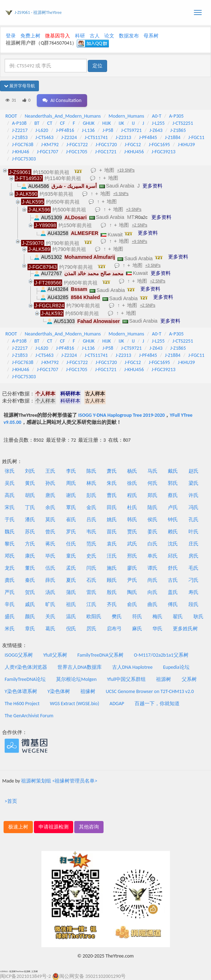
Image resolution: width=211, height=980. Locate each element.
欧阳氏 (94, 617)
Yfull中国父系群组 (126, 679)
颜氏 (30, 617)
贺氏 (30, 592)
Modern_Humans (126, 116)
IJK (121, 123)
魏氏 (10, 532)
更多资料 (152, 186)
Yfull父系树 (55, 655)
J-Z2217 (20, 130)
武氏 (132, 544)
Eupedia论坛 (176, 667)
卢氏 (173, 507)
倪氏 (71, 629)
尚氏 (152, 580)
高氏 (10, 495)
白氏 (152, 544)
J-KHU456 (134, 152)
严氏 (10, 592)
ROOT (11, 116)
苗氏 (112, 532)
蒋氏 (50, 544)
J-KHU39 (186, 145)
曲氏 (152, 604)
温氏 (71, 617)
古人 (95, 36)
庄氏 (194, 544)
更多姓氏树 (185, 629)
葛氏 (50, 629)
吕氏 (91, 520)
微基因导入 (57, 36)
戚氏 (30, 604)
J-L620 (42, 130)
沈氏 (173, 544)
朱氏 (112, 483)
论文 (109, 36)
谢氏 (71, 495)
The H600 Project (22, 704)
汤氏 (50, 592)
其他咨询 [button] (89, 827)
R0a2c (142, 217)
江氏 (91, 604)
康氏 (30, 556)
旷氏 (50, 604)
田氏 (112, 507)
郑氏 (152, 495)
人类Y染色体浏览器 (26, 667)
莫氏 (50, 520)
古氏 (173, 580)
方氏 (30, 544)
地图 (109, 170)
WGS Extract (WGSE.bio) (75, 704)
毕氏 (50, 556)
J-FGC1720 (106, 145)
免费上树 (30, 36)
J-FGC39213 (164, 152)
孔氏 (194, 520)
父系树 (189, 679)
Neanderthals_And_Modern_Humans (63, 116)
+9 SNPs (139, 241)
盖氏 (173, 592)
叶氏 (194, 532)
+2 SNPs (139, 225)
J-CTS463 (44, 137)
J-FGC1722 (77, 145)
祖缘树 (88, 691)
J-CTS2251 (183, 123)
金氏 (91, 507)
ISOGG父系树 (19, 655)
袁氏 (112, 544)
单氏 (152, 556)
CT (50, 123)
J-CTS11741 (96, 137)
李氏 (71, 471)
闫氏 (91, 568)
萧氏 (112, 471)
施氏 (112, 568)
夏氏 (71, 580)
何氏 (152, 483)
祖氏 (71, 604)
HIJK (107, 123)
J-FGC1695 (159, 145)
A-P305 (177, 116)
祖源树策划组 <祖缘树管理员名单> (59, 781)
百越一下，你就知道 (157, 704)
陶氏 (132, 592)
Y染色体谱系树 (21, 691)
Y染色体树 (59, 691)
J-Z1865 (178, 130)
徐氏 (132, 483)
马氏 (152, 471)
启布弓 (114, 629)
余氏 (50, 507)
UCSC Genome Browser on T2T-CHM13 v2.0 (150, 691)
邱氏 (173, 556)
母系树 (151, 36)
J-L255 (158, 123)
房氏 (194, 556)
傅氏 (173, 604)
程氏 (132, 495)
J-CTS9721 (131, 130)
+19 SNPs (126, 170)
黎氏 (10, 544)
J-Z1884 (173, 137)
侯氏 (152, 520)
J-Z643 (156, 130)
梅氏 (157, 617)
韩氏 (132, 520)
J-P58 (108, 130)
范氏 (91, 544)
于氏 (10, 520)
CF (62, 123)
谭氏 (152, 568)
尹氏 (132, 580)
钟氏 (173, 520)
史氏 (91, 556)
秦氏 (30, 580)
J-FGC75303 (24, 159)
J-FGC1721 (106, 152)
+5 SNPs (121, 194)
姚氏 (112, 520)
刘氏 (30, 471)
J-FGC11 (196, 137)
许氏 (194, 495)
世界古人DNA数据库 (80, 667)
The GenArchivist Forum (29, 716)
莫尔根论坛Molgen (76, 679)
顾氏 (112, 580)
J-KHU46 (21, 152)
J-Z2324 (69, 137)
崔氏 (71, 520)
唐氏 (50, 495)
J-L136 (88, 130)
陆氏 (152, 507)
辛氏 (10, 604)
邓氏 (10, 556)
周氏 (71, 483)
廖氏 (132, 568)
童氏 (71, 556)
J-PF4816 (65, 130)
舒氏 (173, 568)
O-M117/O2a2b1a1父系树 (161, 655)
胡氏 (30, 495)
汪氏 (112, 556)
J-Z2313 (124, 137)
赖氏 (173, 532)
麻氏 (137, 629)
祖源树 (164, 679)
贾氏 (132, 532)
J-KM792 (50, 145)
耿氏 (199, 617)
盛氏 (10, 617)
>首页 (11, 801)
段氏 (194, 604)
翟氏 (178, 617)
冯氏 (194, 507)
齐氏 (112, 604)
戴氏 (173, 471)
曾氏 (50, 532)
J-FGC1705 (77, 152)
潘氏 (30, 520)
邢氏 (132, 556)
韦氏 (91, 532)
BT (37, 123)
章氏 (30, 629)
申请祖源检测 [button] (54, 827)
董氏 (30, 568)
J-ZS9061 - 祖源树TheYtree (38, 12)
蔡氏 (173, 495)
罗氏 (71, 532)
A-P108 (19, 123)
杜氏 (132, 507)
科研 (80, 36)
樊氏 (117, 617)
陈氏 (91, 471)
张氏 (10, 471)
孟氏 (71, 568)
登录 (11, 36)
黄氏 (30, 483)
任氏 (71, 544)
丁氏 (30, 507)
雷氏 (91, 592)
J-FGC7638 (23, 145)
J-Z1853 (20, 137)
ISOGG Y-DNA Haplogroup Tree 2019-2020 (121, 415)
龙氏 (10, 568)
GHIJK (89, 123)
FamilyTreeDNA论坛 (25, 679)
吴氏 (10, 483)
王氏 (50, 471)
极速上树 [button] (18, 827)
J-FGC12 (133, 145)
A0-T (157, 116)
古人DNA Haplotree (132, 667)
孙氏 (50, 483)
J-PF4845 (148, 137)
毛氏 (194, 568)
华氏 (157, 629)
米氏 (10, 629)
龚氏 (10, 580)
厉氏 (91, 629)
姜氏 (152, 532)
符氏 (137, 617)
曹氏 (112, 495)
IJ (133, 123)
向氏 (152, 592)
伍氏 (50, 568)
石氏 (91, 580)
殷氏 (112, 592)
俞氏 (132, 604)
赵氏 (194, 471)
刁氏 (194, 580)
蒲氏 (71, 592)
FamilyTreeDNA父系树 (101, 655)
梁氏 (194, 483)
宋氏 (10, 507)
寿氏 (194, 592)
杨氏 (132, 471)
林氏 (91, 483)
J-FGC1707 (47, 152)
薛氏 (50, 580)
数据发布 (129, 36)
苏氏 (30, 532)
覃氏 (71, 507)
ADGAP (117, 704)
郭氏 (173, 483)
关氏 (50, 617)
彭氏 (91, 495)
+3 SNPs (134, 209)
